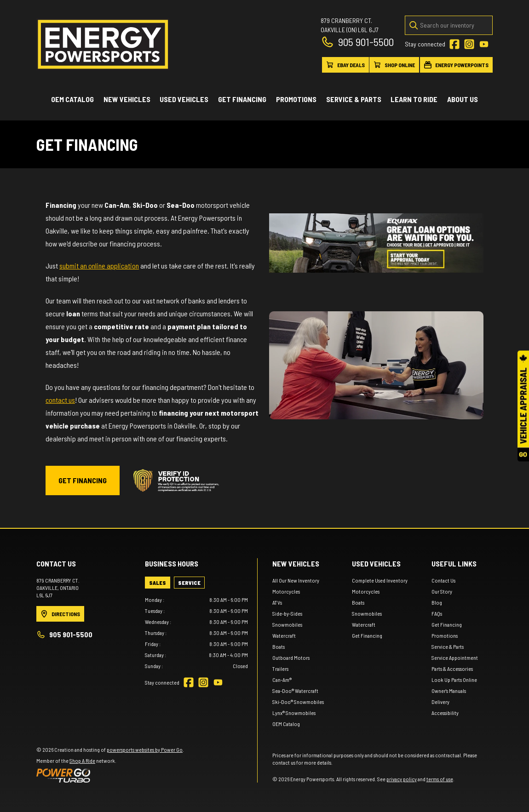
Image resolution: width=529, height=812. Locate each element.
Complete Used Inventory (380, 580)
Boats (279, 646)
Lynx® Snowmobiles (294, 713)
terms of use (440, 779)
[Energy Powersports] (103, 44)
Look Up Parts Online (454, 680)
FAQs (437, 613)
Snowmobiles (287, 624)
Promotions (296, 99)
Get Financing (242, 99)
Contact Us (443, 580)
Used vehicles (184, 99)
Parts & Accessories (452, 669)
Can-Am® (282, 680)
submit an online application (99, 266)
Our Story (442, 591)
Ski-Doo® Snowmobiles (298, 702)
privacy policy (402, 779)
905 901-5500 (357, 42)
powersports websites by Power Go (145, 749)
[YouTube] (484, 44)
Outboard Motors (291, 658)
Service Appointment (455, 658)
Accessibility (445, 713)
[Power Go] (110, 775)
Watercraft (284, 635)
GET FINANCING (83, 480)
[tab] (158, 583)
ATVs (277, 602)
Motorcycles (286, 591)
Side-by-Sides (287, 613)
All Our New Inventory (296, 580)
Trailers (280, 669)
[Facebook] (454, 44)
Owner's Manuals (449, 691)
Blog (437, 602)
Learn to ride (414, 99)
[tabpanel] (196, 633)
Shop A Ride (82, 761)
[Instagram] (469, 44)
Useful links (454, 563)
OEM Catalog (72, 99)
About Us (463, 99)
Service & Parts (354, 99)
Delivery (440, 702)
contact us (60, 400)
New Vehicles (127, 99)
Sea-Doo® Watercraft (295, 691)
